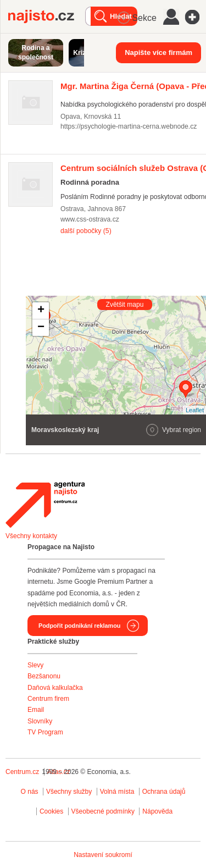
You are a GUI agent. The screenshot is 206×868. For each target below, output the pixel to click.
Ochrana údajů (164, 792)
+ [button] (41, 311)
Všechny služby (70, 792)
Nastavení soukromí (103, 855)
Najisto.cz (47, 16)
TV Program (45, 732)
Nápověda (157, 811)
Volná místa (117, 792)
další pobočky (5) (86, 231)
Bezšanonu (44, 676)
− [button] (41, 328)
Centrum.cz (22, 772)
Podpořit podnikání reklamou (79, 626)
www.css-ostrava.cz (90, 219)
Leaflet (195, 410)
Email (36, 710)
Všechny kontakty (31, 536)
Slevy (35, 665)
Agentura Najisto (45, 505)
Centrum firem (48, 699)
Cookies (51, 811)
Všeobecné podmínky (103, 811)
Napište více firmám (158, 52)
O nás (30, 792)
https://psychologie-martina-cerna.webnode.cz (129, 126)
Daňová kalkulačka (55, 688)
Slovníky (40, 721)
